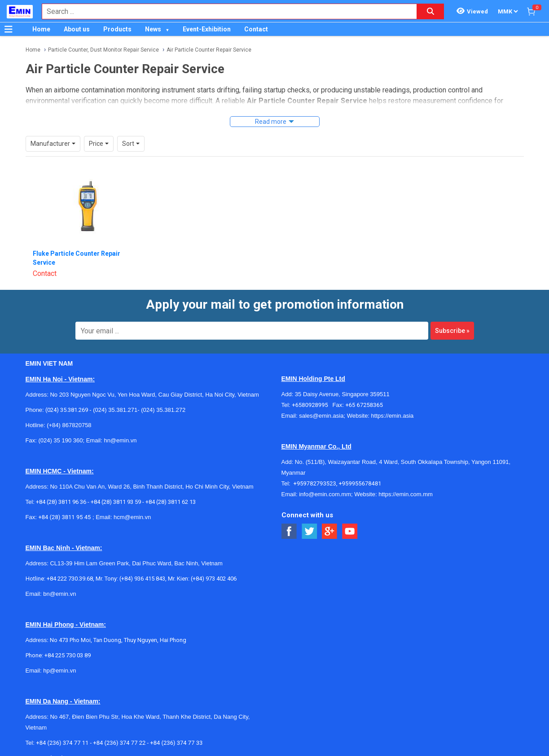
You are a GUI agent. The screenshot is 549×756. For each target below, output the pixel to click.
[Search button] (430, 11)
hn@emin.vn (120, 440)
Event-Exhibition (207, 29)
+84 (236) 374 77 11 (62, 743)
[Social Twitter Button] (310, 531)
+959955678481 (360, 483)
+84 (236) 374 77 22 (119, 743)
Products (117, 29)
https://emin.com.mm (406, 494)
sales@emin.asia (321, 416)
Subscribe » (452, 331)
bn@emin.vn (59, 594)
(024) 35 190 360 (60, 440)
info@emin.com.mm (325, 494)
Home (41, 29)
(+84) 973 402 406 (214, 579)
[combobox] (225, 11)
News (153, 29)
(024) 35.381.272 (163, 410)
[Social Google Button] (330, 531)
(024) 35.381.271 (115, 410)
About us (77, 29)
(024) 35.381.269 (67, 410)
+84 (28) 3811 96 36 (61, 502)
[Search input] (225, 11)
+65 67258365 (364, 405)
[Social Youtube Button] (350, 531)
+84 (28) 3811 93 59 (116, 502)
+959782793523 (315, 483)
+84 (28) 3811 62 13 (171, 502)
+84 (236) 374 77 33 (176, 743)
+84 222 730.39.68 (70, 579)
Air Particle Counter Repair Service (209, 50)
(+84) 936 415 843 (142, 579)
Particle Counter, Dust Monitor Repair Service (103, 50)
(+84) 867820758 (69, 425)
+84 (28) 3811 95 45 (64, 517)
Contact (256, 29)
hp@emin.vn (59, 671)
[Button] (9, 29)
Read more (271, 122)
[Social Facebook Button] (289, 531)
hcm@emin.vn (132, 517)
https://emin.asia (393, 416)
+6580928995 (312, 405)
